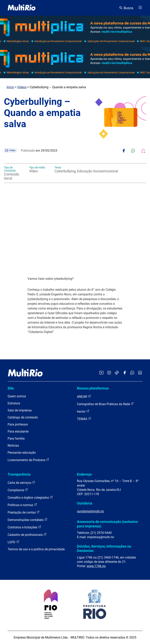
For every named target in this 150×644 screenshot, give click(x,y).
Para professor (18, 424)
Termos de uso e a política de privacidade (36, 549)
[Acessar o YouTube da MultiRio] (101, 373)
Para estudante (18, 431)
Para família (16, 438)
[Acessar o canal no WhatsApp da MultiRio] (132, 373)
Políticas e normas (22, 505)
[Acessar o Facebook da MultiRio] (125, 373)
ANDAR (84, 396)
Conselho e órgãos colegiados (30, 497)
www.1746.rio (96, 566)
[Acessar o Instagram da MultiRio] (109, 373)
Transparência (19, 474)
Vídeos (22, 87)
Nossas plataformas (93, 388)
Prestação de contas (24, 512)
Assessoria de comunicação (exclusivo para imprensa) (107, 524)
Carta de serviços (21, 483)
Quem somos (17, 396)
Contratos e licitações (24, 527)
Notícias (13, 446)
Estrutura (14, 403)
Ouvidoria (85, 503)
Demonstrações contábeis (28, 520)
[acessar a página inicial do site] (22, 8)
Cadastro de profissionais (27, 535)
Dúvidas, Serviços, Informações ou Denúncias (104, 548)
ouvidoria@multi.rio (90, 511)
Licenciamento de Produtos (28, 460)
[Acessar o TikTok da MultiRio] (117, 373)
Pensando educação (22, 453)
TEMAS (84, 419)
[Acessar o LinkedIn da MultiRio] (140, 373)
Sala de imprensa (20, 410)
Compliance (18, 490)
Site (11, 388)
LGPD (13, 542)
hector (83, 411)
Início (10, 87)
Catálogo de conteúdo (23, 417)
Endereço (84, 474)
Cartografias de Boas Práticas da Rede (105, 404)
